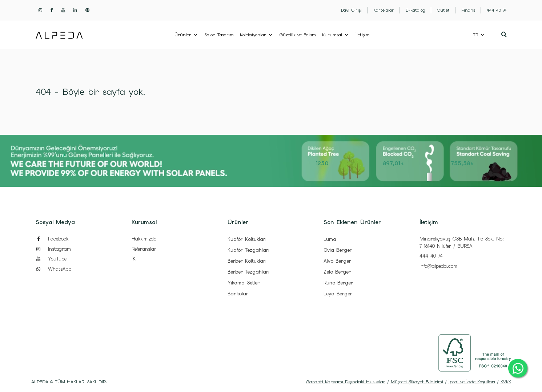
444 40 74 (431, 256)
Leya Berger (338, 294)
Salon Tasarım (219, 35)
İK (134, 259)
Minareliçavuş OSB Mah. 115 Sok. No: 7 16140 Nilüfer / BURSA (462, 243)
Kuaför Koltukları (247, 239)
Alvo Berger (337, 261)
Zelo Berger (337, 272)
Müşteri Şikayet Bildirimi (417, 382)
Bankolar (238, 294)
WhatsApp (53, 269)
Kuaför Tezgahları (248, 250)
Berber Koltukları (247, 261)
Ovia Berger (338, 250)
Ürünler (183, 35)
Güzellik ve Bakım (298, 35)
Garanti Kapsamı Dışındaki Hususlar (346, 382)
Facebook (52, 239)
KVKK (506, 382)
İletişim (363, 35)
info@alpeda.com (438, 266)
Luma (330, 239)
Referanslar (144, 249)
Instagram (53, 249)
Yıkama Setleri (244, 283)
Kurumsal (332, 35)
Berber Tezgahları (248, 272)
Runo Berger (338, 283)
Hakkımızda (144, 239)
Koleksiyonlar (253, 35)
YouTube (51, 259)
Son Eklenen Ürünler (352, 222)
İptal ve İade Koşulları (472, 382)
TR (475, 35)
